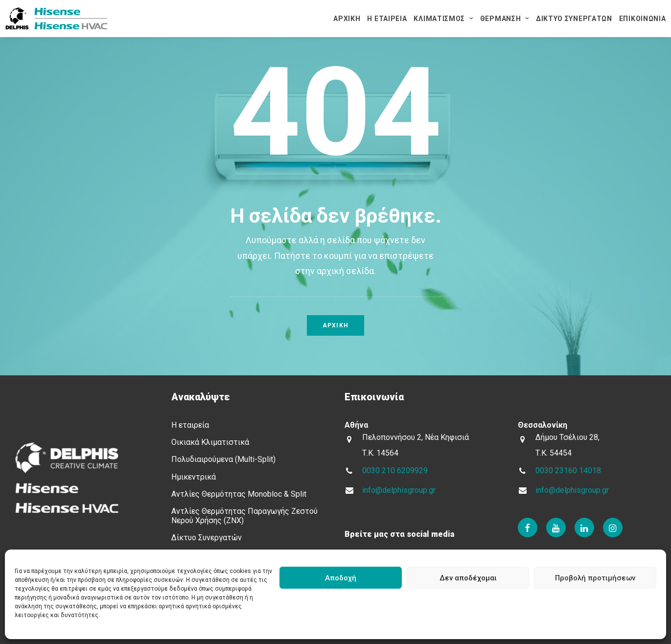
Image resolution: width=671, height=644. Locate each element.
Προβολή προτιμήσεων (595, 578)
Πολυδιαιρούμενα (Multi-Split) (223, 459)
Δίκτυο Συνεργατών (207, 538)
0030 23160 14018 (568, 471)
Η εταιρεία (190, 425)
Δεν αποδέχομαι (468, 578)
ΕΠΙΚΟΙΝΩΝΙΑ (643, 19)
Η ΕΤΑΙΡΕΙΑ (387, 19)
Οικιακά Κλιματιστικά (210, 442)
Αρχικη (335, 325)
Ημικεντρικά (194, 477)
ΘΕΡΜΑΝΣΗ (505, 19)
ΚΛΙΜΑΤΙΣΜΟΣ (443, 19)
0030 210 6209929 (395, 471)
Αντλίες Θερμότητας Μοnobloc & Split (239, 494)
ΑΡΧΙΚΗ (347, 19)
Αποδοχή (341, 578)
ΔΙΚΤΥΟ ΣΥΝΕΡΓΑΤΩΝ (574, 19)
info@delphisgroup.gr (399, 490)
